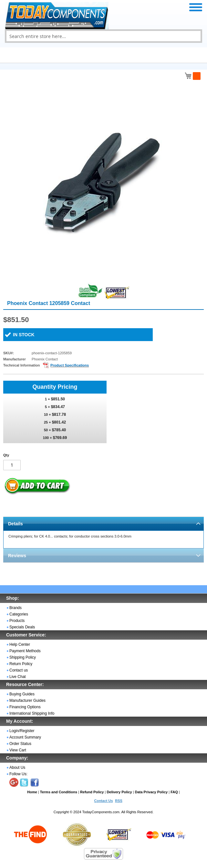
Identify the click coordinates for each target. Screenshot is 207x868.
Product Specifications (70, 365)
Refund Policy (92, 792)
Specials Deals (22, 627)
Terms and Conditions (59, 792)
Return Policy (21, 664)
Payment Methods (25, 651)
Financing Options (25, 707)
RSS (119, 801)
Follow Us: (18, 774)
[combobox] (103, 36)
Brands (16, 608)
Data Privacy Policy (151, 792)
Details (16, 524)
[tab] (103, 524)
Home (32, 792)
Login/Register (22, 731)
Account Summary (25, 737)
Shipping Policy (23, 657)
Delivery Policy (119, 792)
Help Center (20, 644)
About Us (17, 768)
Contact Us (103, 801)
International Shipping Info (32, 713)
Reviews (17, 556)
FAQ (174, 792)
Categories (19, 614)
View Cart (18, 750)
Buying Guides (22, 694)
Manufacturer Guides (27, 701)
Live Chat (18, 677)
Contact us (19, 670)
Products (17, 621)
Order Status (20, 744)
